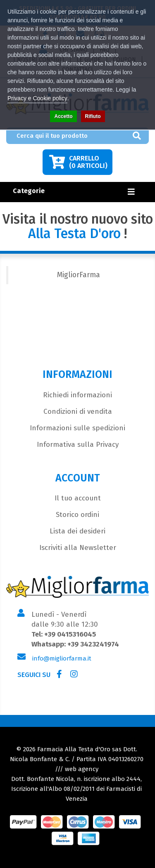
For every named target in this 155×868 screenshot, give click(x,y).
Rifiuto (93, 116)
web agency (82, 769)
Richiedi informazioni (77, 395)
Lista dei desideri (77, 531)
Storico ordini (77, 515)
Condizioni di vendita (78, 412)
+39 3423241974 (93, 644)
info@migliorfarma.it (62, 658)
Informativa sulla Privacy (78, 445)
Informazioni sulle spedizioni (77, 428)
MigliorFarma (79, 275)
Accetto (63, 116)
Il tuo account (78, 498)
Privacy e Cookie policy (37, 98)
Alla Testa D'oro (74, 234)
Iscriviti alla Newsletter (78, 548)
